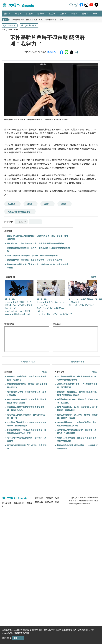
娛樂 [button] (95, 13)
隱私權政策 (19, 503)
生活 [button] (51, 13)
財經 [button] (28, 13)
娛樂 (10, 29)
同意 (16, 638)
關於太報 (39, 502)
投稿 (57, 498)
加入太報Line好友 (28, 362)
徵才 (57, 502)
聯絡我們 (39, 498)
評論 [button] (73, 13)
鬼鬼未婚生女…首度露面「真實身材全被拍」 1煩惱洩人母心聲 (35, 260)
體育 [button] (84, 13)
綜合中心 (51, 52)
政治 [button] (17, 13)
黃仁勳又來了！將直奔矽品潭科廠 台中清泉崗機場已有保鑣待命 (36, 243)
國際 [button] (40, 13)
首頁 (4, 29)
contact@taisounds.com (79, 504)
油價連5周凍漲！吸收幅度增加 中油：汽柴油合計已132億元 (37, 19)
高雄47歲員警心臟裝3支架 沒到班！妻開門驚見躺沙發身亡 (33, 255)
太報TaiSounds (18, 5)
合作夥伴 (49, 498)
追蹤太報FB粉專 (78, 362)
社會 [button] (62, 13)
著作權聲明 (7, 503)
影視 (16, 29)
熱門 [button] (6, 13)
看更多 (94, 277)
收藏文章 (21, 222)
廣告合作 (49, 502)
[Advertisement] (24, 474)
